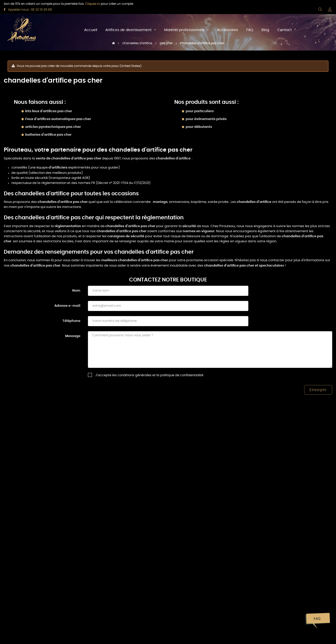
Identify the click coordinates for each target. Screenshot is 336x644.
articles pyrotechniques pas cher (53, 127)
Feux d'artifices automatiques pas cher (58, 119)
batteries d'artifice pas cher (48, 135)
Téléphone (71, 321)
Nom (76, 291)
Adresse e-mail (67, 306)
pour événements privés (206, 119)
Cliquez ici (86, 4)
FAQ (317, 619)
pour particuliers (200, 111)
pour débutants (199, 127)
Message (73, 336)
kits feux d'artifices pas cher (49, 111)
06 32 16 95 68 (41, 10)
